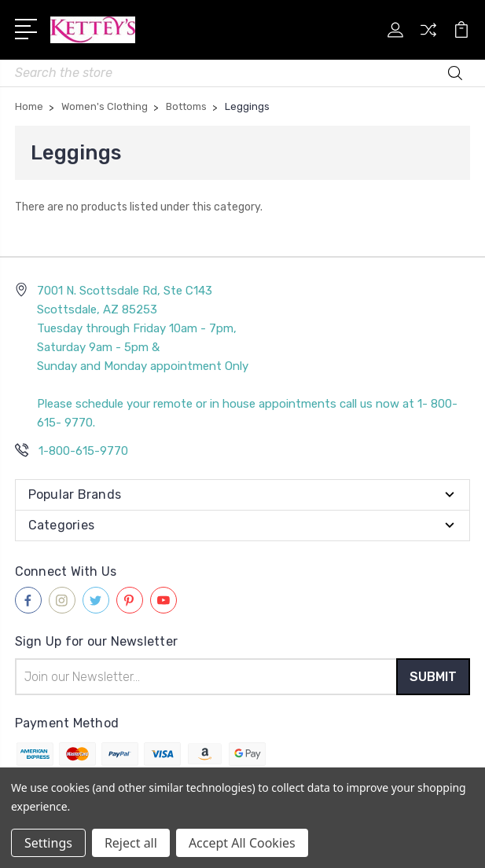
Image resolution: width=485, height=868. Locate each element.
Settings (48, 843)
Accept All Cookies (242, 843)
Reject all (131, 843)
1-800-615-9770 (83, 451)
